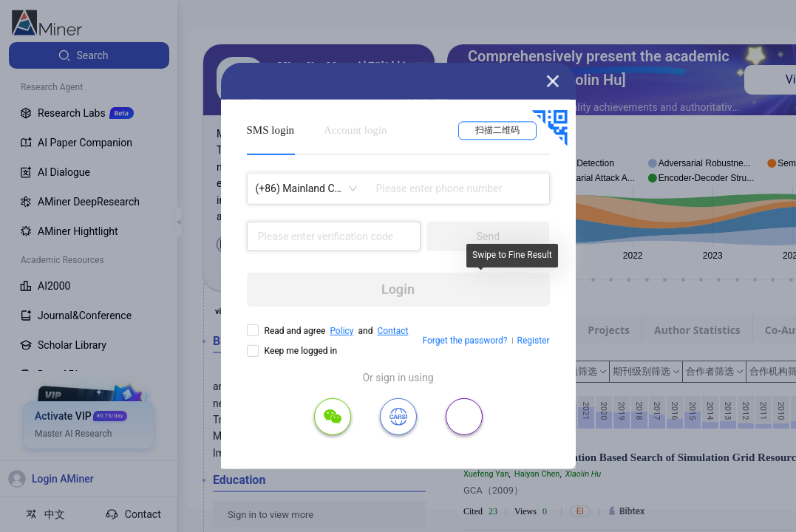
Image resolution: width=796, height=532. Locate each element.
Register (534, 341)
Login (398, 289)
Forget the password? (465, 341)
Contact (392, 331)
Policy (341, 331)
